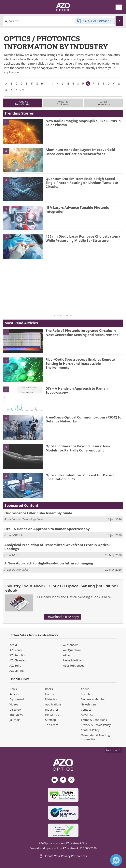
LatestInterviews (104, 103)
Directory (15, 710)
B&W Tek (17, 535)
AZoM (13, 645)
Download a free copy (63, 617)
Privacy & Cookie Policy (96, 725)
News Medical (72, 660)
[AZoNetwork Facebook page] (63, 780)
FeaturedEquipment (63, 103)
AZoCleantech (19, 660)
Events (49, 694)
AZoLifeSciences (74, 665)
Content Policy (90, 730)
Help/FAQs (52, 715)
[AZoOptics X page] (71, 780)
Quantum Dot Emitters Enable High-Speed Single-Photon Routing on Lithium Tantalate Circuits (82, 183)
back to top (114, 750)
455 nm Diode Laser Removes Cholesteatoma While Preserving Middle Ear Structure (83, 238)
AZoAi (67, 655)
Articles (14, 694)
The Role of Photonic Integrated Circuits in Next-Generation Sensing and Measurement (82, 332)
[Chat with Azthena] (116, 860)
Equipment (17, 699)
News (13, 689)
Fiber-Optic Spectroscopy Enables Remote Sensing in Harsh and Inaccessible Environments (80, 363)
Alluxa (15, 555)
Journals (15, 720)
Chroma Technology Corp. (28, 519)
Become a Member (93, 699)
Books (49, 689)
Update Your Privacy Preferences (63, 856)
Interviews (16, 715)
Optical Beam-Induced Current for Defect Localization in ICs (80, 477)
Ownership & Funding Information (95, 737)
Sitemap (51, 720)
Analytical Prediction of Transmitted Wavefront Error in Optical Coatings (57, 547)
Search (85, 694)
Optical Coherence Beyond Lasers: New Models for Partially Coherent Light (78, 448)
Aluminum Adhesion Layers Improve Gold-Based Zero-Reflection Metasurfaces (81, 152)
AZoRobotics (18, 655)
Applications (53, 704)
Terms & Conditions (94, 720)
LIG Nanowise (20, 569)
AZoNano (15, 650)
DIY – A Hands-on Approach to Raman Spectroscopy (77, 390)
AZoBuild (15, 665)
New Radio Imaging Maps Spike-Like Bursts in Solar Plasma (83, 123)
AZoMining (17, 671)
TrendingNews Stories (23, 103)
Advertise (87, 715)
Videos (14, 704)
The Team (52, 725)
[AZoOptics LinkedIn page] (55, 780)
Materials (51, 699)
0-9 (22, 90)
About (85, 689)
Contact (86, 710)
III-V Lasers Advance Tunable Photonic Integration (77, 209)
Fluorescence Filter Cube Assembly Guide (38, 513)
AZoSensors (71, 645)
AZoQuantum (72, 650)
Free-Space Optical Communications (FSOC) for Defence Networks (84, 419)
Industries (52, 710)
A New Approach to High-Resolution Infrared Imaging (49, 563)
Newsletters (89, 704)
